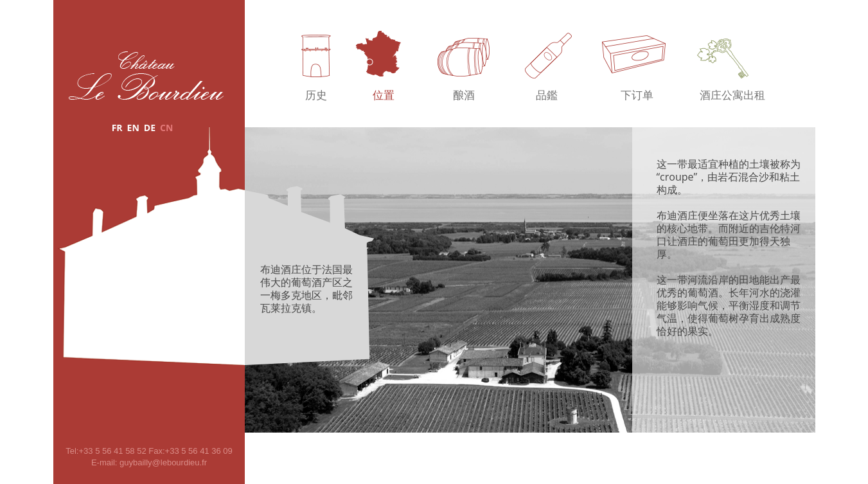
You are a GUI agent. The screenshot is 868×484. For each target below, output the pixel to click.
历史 (316, 95)
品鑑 (547, 95)
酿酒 (464, 95)
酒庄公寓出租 (732, 95)
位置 (384, 95)
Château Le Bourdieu (146, 76)
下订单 (637, 95)
